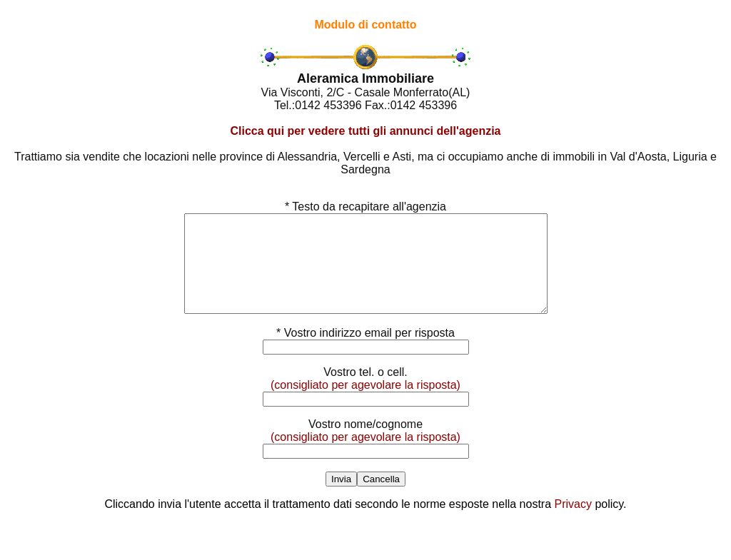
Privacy (573, 523)
